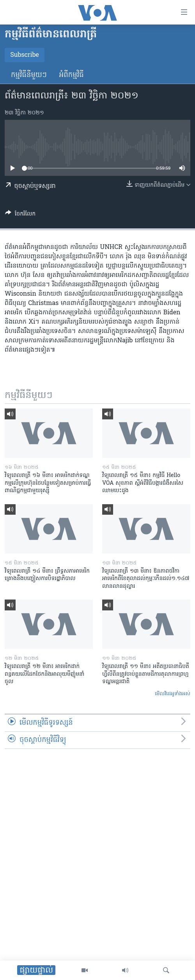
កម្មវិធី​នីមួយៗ (29, 75)
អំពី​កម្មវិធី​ (72, 75)
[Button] (20, 215)
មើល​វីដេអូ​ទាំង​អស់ (173, 694)
